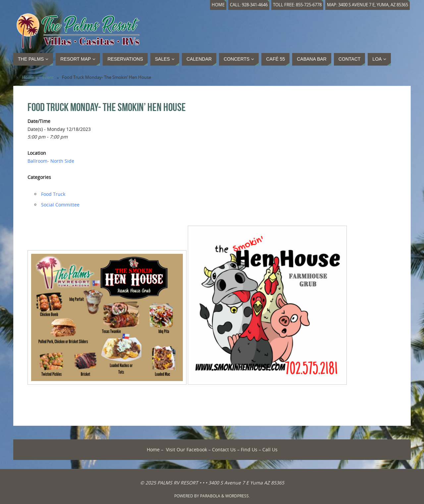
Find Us (249, 449)
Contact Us (224, 449)
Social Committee (60, 205)
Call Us (270, 449)
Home (218, 5)
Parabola (210, 496)
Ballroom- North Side (51, 161)
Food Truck (53, 194)
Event (48, 77)
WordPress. (238, 496)
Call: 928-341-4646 (249, 5)
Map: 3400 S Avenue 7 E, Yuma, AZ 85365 (368, 5)
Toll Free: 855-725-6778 (297, 5)
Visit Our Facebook (186, 449)
